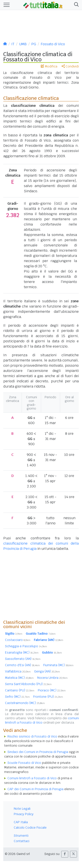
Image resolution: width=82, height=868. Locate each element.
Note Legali (22, 809)
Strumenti (21, 836)
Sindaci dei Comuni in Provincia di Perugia (38, 752)
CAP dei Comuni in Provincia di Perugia (35, 789)
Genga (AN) (47, 671)
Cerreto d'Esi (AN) (22, 665)
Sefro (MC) (17, 697)
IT (13, 44)
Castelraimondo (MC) (25, 703)
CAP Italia (21, 822)
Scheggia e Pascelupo (26, 646)
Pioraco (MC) (52, 690)
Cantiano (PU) (20, 690)
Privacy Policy (24, 814)
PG (34, 44)
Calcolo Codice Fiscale (30, 828)
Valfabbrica (18, 671)
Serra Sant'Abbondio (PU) (28, 684)
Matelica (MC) (19, 678)
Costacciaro (18, 640)
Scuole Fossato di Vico (24, 763)
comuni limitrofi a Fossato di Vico (42, 720)
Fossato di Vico (53, 44)
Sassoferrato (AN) (23, 659)
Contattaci (22, 841)
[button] (76, 5)
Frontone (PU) (48, 697)
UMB (23, 44)
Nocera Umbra (52, 678)
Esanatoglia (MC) (22, 652)
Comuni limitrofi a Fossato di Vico (32, 778)
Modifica (49, 66)
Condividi (70, 66)
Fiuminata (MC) (58, 665)
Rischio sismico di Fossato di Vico (32, 736)
